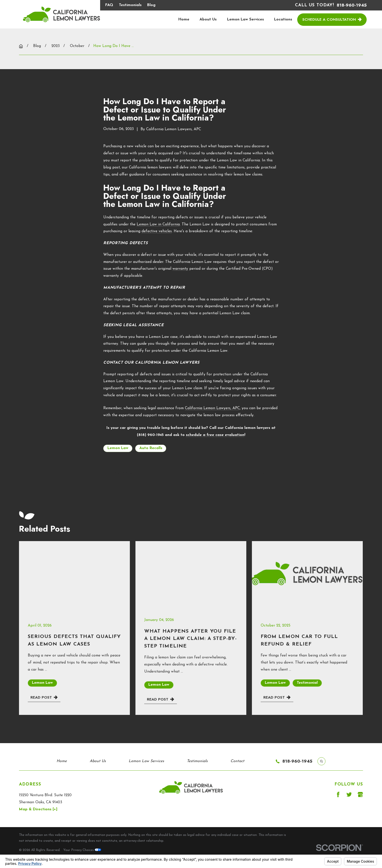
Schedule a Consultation (332, 19)
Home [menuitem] (184, 19)
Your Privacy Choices (82, 850)
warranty (180, 269)
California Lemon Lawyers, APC (212, 408)
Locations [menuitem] (283, 19)
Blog (151, 5)
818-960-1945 (352, 5)
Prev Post (122, 473)
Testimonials (130, 5)
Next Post (260, 473)
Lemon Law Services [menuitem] (245, 19)
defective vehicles (157, 231)
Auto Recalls (151, 448)
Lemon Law (118, 448)
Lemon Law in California (158, 224)
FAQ (109, 5)
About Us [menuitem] (208, 19)
